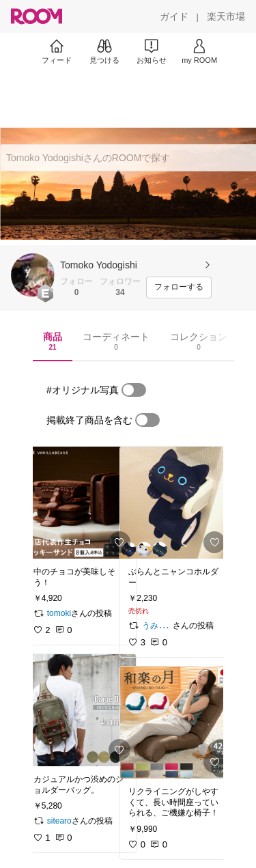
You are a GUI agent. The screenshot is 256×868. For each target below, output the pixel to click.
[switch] (134, 390)
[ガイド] (174, 16)
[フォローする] (179, 288)
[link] (81, 503)
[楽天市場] (226, 16)
